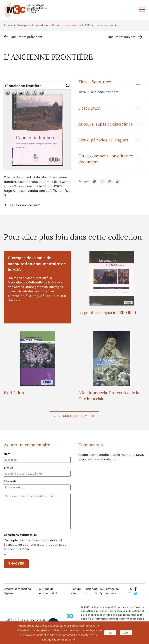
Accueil (8, 25)
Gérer (126, 633)
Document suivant (122, 37)
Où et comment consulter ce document (106, 159)
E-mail (9, 468)
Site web (10, 481)
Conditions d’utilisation (20, 535)
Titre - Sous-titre (95, 82)
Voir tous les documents (74, 416)
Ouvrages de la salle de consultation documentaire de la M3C (54, 25)
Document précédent (27, 37)
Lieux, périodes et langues (103, 140)
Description (90, 108)
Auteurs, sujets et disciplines (106, 124)
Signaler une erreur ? (24, 205)
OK (110, 633)
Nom (7, 454)
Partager (84, 181)
